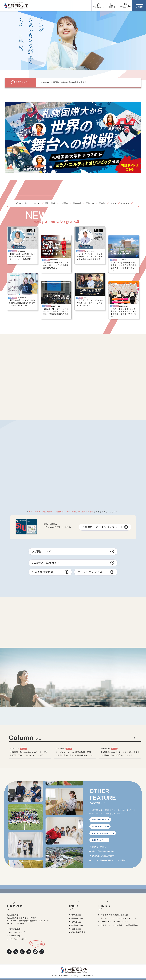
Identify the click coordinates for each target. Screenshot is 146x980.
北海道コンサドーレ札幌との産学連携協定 (119, 926)
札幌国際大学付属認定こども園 (114, 915)
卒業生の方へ (77, 926)
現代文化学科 (35, 512)
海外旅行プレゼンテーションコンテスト (118, 919)
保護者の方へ (77, 929)
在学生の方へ (77, 922)
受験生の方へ (77, 919)
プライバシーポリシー (19, 940)
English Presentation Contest (114, 922)
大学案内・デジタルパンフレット (103, 527)
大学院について (42, 551)
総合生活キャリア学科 (66, 512)
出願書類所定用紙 (43, 572)
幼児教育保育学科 (86, 512)
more (136, 738)
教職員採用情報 (78, 933)
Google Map (15, 936)
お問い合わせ (15, 929)
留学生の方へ (77, 915)
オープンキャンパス (90, 572)
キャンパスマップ (17, 933)
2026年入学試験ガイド (46, 563)
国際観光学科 (48, 512)
